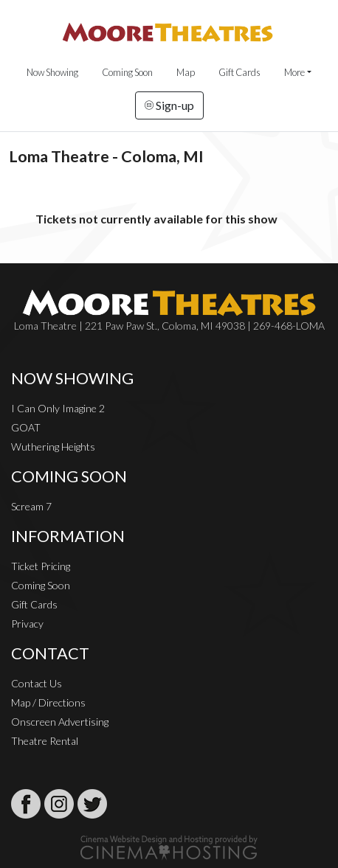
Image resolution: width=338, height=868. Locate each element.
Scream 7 (31, 506)
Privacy (27, 624)
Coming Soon (127, 72)
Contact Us (37, 683)
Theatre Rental (45, 741)
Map (186, 72)
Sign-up (169, 105)
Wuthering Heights (53, 447)
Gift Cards (239, 72)
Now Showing (52, 72)
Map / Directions (48, 702)
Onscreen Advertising (60, 722)
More (294, 72)
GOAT (26, 427)
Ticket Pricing (41, 566)
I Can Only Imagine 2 (58, 408)
